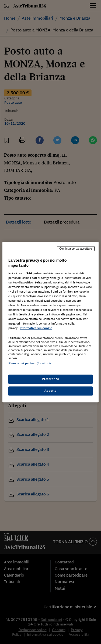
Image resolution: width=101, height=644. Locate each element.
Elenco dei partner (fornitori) (29, 363)
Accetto (51, 391)
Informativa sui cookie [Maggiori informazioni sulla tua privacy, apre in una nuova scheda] (36, 328)
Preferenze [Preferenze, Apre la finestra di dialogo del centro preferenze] (51, 379)
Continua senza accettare (76, 249)
